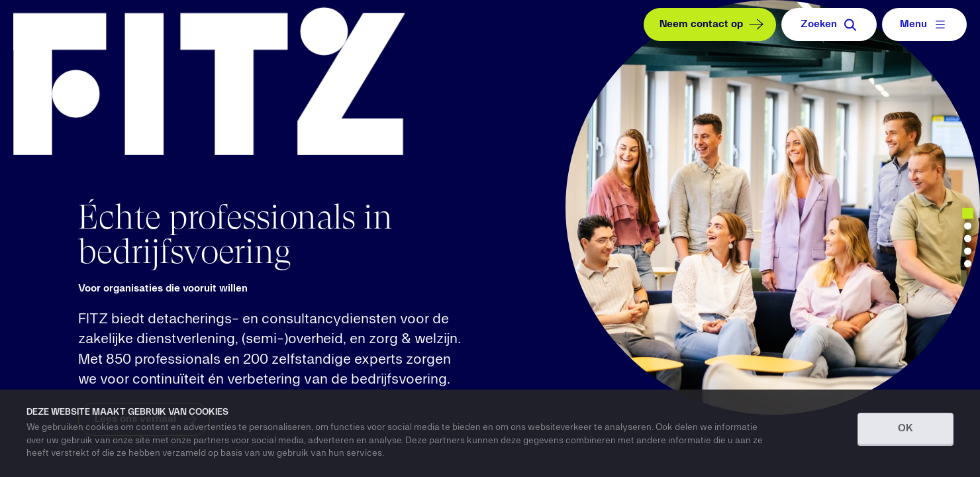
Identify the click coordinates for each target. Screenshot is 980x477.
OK (906, 429)
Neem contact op (713, 25)
